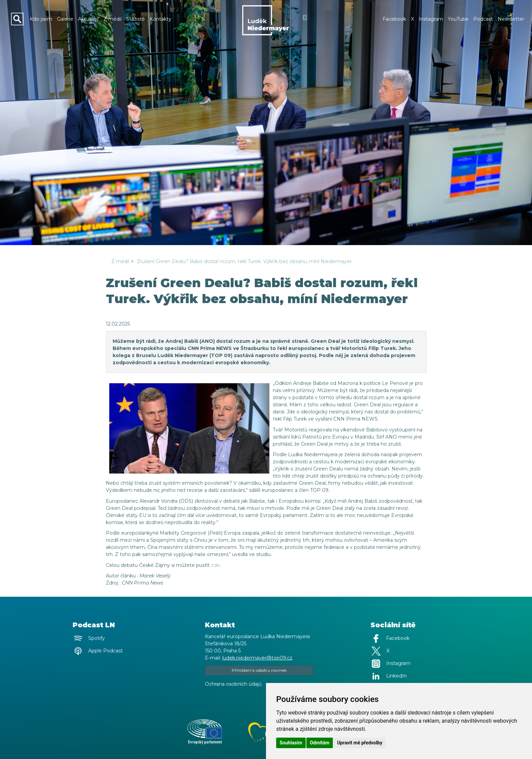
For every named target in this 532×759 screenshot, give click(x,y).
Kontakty (160, 19)
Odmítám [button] (320, 743)
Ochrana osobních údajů (233, 684)
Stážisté (136, 19)
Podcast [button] (483, 19)
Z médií (112, 19)
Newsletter (511, 19)
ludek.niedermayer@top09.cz (257, 658)
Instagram (431, 19)
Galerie (65, 19)
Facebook (394, 19)
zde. (216, 565)
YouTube (458, 19)
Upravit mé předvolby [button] (359, 743)
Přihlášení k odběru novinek (259, 670)
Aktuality (88, 19)
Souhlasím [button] (291, 743)
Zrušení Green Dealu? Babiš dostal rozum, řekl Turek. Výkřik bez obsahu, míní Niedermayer (244, 261)
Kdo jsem (41, 19)
